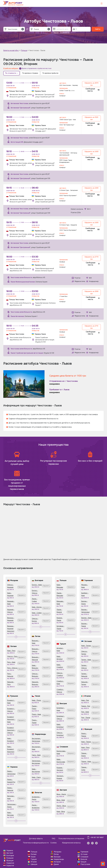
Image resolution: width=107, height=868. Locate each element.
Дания (56, 864)
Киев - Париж (86, 742)
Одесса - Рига (12, 656)
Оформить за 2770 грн (91, 258)
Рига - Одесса (12, 668)
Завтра (56, 33)
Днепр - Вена (61, 806)
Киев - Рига (11, 651)
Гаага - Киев (36, 755)
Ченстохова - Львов (37, 50)
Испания (57, 862)
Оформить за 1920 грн (91, 118)
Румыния (10, 858)
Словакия (84, 857)
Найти (98, 29)
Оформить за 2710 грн (91, 327)
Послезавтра (65, 33)
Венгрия (57, 857)
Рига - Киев (11, 662)
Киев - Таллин (86, 646)
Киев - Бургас (37, 607)
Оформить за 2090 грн (91, 292)
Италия (34, 862)
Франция (10, 861)
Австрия (10, 853)
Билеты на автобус (11, 50)
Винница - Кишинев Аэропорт (11, 629)
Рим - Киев (85, 712)
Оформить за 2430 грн (91, 153)
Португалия (85, 864)
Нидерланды (59, 859)
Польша (24, 50)
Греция (83, 862)
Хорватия (10, 866)
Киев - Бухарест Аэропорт (11, 749)
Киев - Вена (61, 812)
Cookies (53, 843)
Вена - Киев (61, 800)
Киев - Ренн (85, 748)
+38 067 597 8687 (97, 837)
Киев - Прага (36, 700)
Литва (56, 854)
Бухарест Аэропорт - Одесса (11, 730)
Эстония (84, 854)
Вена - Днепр (61, 794)
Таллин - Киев (86, 660)
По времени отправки (30, 73)
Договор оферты (36, 839)
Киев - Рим (85, 700)
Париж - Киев (86, 762)
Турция (34, 859)
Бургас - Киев (37, 585)
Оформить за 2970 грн (91, 84)
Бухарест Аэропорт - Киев (11, 719)
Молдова (58, 852)
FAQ (53, 839)
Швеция (34, 864)
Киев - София (37, 613)
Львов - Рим (86, 706)
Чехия (33, 857)
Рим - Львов (86, 718)
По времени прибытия (50, 73)
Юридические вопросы (71, 843)
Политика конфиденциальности (36, 843)
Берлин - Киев (86, 618)
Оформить (22, 587)
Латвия (34, 854)
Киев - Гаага (36, 777)
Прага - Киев (36, 714)
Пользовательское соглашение (71, 839)
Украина (10, 850)
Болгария (10, 856)
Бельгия (84, 859)
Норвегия (10, 863)
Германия (84, 852)
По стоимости (11, 73)
